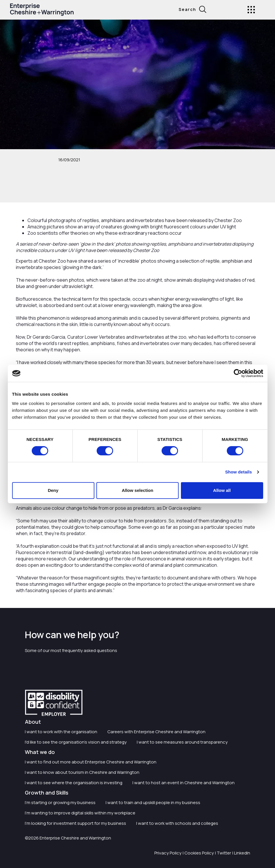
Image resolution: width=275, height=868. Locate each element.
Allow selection (137, 490)
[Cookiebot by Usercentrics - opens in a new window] (238, 373)
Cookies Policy (199, 853)
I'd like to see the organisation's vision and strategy (76, 742)
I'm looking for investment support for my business (75, 823)
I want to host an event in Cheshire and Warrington (184, 783)
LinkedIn (242, 853)
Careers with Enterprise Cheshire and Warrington (156, 732)
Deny (53, 490)
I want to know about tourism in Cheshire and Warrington (82, 772)
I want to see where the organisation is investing (74, 783)
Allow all (222, 490)
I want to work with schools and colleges (177, 823)
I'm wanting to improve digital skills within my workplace (80, 813)
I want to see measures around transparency (182, 742)
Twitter (224, 853)
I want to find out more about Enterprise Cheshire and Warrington (91, 762)
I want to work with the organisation (61, 732)
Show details (238, 472)
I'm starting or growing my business (60, 802)
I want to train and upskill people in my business (153, 802)
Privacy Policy (168, 853)
